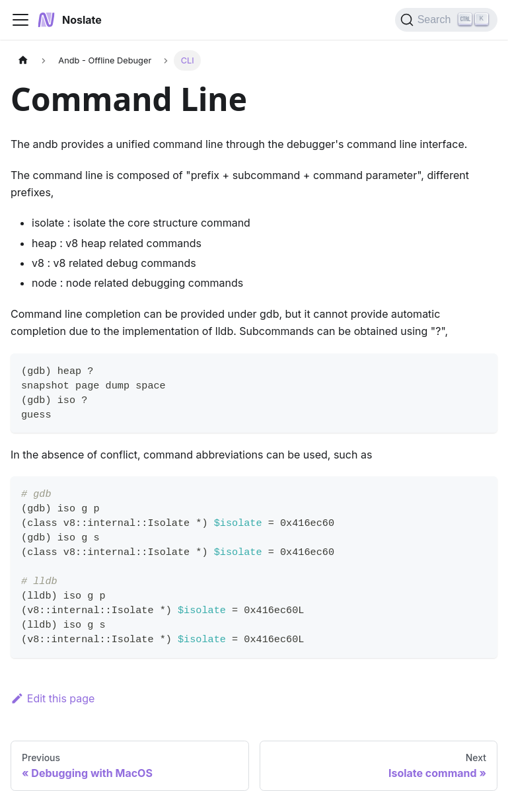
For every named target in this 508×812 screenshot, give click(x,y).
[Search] (446, 20)
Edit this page (53, 698)
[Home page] (23, 60)
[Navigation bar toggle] (20, 20)
